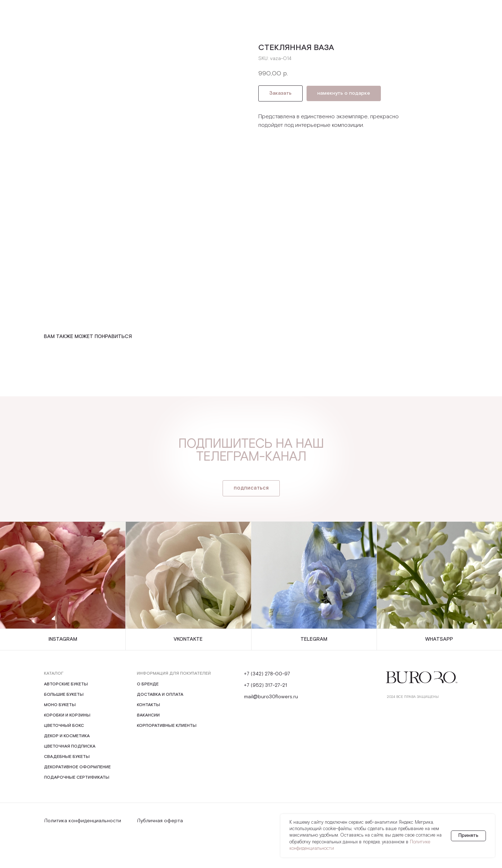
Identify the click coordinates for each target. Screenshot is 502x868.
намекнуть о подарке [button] (344, 93)
